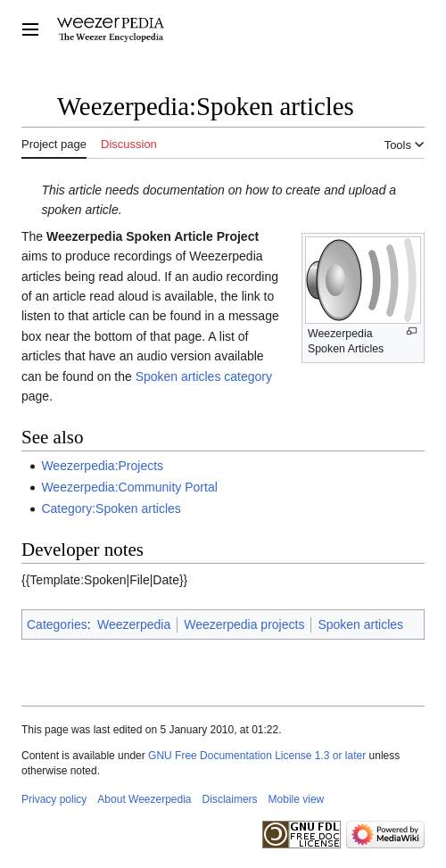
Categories (57, 624)
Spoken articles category (204, 376)
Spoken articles (360, 624)
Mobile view (297, 799)
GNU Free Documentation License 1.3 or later (257, 756)
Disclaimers (230, 799)
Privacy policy (54, 799)
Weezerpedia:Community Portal (129, 487)
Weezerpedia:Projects (102, 466)
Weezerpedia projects (244, 624)
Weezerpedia (134, 624)
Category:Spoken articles (111, 508)
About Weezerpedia (144, 799)
